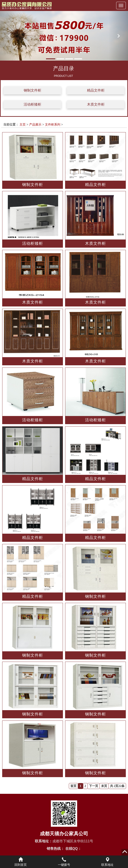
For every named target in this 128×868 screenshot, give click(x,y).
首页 (73, 786)
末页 (104, 786)
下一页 (94, 786)
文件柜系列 (53, 124)
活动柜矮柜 (32, 104)
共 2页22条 (117, 786)
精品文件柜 (96, 90)
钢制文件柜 (32, 90)
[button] (10, 36)
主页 (23, 124)
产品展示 (35, 124)
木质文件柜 (96, 104)
